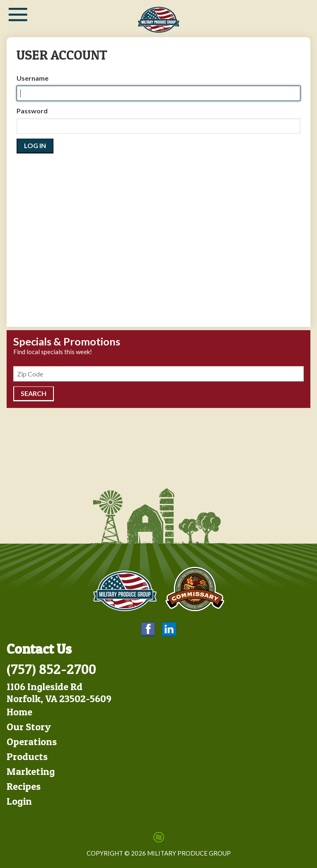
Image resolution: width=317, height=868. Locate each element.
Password (32, 111)
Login (19, 801)
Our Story (29, 727)
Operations (32, 742)
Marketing (31, 771)
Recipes (24, 786)
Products (27, 757)
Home (19, 712)
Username (33, 78)
